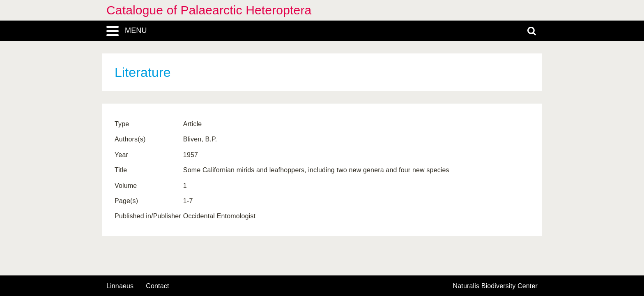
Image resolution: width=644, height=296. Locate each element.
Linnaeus (120, 286)
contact (157, 286)
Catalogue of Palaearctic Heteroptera (209, 10)
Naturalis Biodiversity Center (496, 286)
